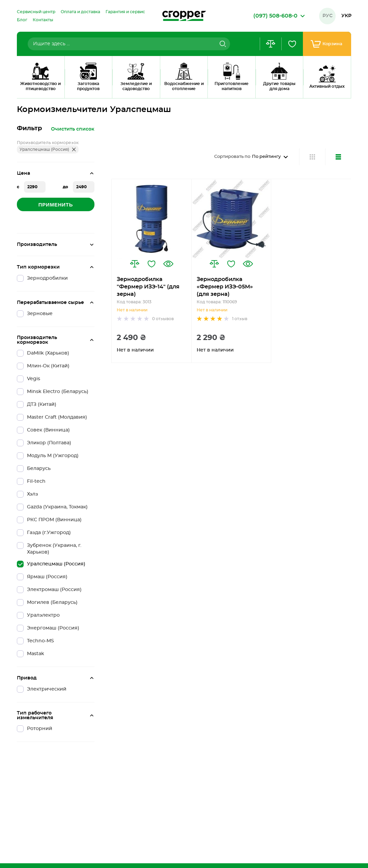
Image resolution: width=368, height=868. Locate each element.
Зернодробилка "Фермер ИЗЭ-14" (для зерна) (148, 287)
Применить (56, 205)
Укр (346, 16)
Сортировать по (232, 157)
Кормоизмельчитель (66, 89)
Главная (25, 89)
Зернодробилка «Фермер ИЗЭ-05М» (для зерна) (225, 287)
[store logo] (184, 16)
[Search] (222, 44)
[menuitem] (36, 12)
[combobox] (129, 44)
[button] (135, 264)
